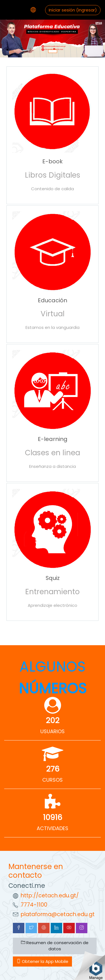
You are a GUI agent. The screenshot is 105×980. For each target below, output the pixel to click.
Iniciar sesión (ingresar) (73, 10)
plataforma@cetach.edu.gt (58, 914)
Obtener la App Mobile (42, 961)
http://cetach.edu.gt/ (50, 896)
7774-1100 (34, 905)
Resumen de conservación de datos (55, 946)
